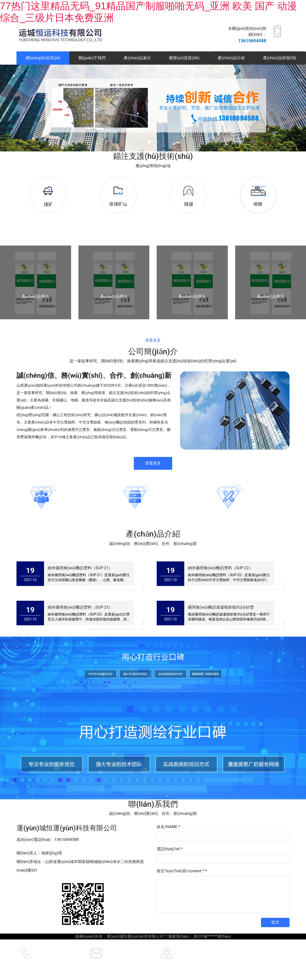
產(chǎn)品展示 (137, 58)
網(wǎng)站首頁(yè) (43, 58)
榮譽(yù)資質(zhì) (184, 58)
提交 (275, 922)
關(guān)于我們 (92, 58)
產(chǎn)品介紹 (231, 58)
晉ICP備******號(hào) (212, 936)
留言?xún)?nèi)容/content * (182, 871)
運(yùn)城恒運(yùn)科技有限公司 (108, 962)
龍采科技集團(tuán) (174, 962)
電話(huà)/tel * (169, 849)
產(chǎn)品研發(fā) (280, 58)
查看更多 (153, 340)
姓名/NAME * (168, 827)
